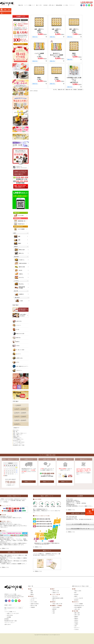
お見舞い (76, 624)
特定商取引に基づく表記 (19, 445)
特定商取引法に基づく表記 (11, 621)
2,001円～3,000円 (20, 413)
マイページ (72, 5)
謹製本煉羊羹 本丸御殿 (58, 598)
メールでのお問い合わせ (19, 442)
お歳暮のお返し (18, 358)
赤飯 (54, 611)
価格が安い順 (61, 90)
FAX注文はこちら (17, 441)
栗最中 (32, 594)
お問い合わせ (52, 5)
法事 (75, 626)
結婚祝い (76, 617)
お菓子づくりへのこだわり (13, 613)
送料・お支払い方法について (20, 433)
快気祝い (76, 622)
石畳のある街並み (35, 604)
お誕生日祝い (17, 321)
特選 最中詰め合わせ (79, 605)
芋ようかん (55, 596)
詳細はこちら (28, 482)
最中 (31, 589)
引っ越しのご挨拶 (18, 350)
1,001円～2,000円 (20, 409)
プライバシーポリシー (18, 444)
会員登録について (17, 438)
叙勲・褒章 (77, 613)
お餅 (54, 613)
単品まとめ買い (78, 591)
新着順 (75, 90)
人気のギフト (17, 370)
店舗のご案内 (16, 436)
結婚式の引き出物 (18, 334)
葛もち (54, 600)
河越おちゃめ (56, 593)
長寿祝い (76, 620)
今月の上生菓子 (56, 607)
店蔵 (32, 593)
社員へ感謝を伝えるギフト (20, 366)
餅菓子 (53, 589)
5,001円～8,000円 (20, 420)
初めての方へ (39, 5)
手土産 (16, 329)
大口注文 (45, 5)
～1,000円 (18, 405)
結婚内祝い (17, 338)
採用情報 (6, 619)
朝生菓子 (54, 602)
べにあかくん (34, 598)
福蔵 (32, 591)
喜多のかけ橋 (34, 605)
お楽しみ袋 (77, 609)
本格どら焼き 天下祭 (57, 604)
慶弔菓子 (55, 609)
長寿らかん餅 (56, 591)
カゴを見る (66, 5)
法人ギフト (17, 354)
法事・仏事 (77, 615)
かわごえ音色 (34, 602)
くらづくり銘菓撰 (79, 604)
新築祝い (76, 618)
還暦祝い (16, 342)
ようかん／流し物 (56, 594)
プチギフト (17, 325)
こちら (80, 506)
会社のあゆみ (10, 615)
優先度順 (80, 90)
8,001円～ (18, 424)
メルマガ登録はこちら (18, 439)
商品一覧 (21, 5)
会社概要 (9, 617)
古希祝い (16, 346)
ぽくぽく (33, 600)
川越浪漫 (33, 607)
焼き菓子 (32, 596)
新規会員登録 (59, 5)
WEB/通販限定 (78, 607)
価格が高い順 (69, 90)
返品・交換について (18, 435)
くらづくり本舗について (29, 5)
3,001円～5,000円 (20, 417)
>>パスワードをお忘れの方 (21, 22)
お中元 (16, 362)
